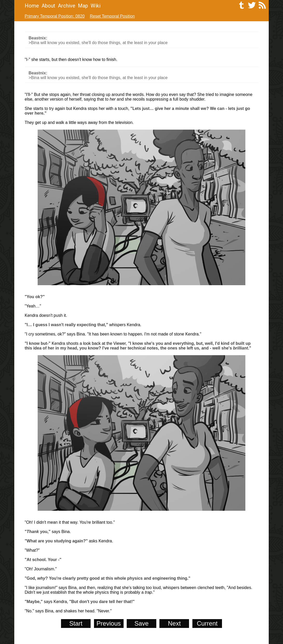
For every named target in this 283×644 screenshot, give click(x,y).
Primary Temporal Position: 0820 (55, 16)
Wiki (96, 6)
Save (142, 623)
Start (76, 623)
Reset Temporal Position (112, 16)
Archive (67, 6)
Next (174, 623)
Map (83, 6)
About (48, 6)
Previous (109, 623)
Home (32, 6)
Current (207, 623)
